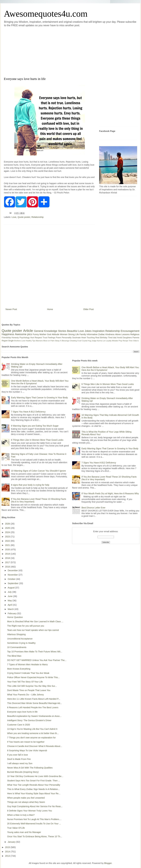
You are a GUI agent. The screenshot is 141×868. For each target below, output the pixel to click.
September (13, 583)
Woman (64, 334)
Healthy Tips (31, 341)
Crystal (85, 341)
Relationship (37, 217)
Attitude (56, 334)
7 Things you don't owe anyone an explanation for (31, 738)
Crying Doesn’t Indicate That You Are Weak (28, 673)
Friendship (6, 338)
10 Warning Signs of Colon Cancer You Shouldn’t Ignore (38, 471)
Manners (39, 341)
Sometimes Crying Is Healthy (21, 643)
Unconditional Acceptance (20, 639)
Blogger (108, 863)
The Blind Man (14, 656)
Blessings (65, 341)
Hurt (32, 338)
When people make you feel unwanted (26, 798)
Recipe (125, 341)
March (11, 609)
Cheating (73, 341)
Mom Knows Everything (19, 669)
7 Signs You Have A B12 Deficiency (28, 412)
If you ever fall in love (18, 755)
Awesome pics (23, 334)
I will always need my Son (20, 763)
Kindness (110, 334)
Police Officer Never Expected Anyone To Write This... (33, 677)
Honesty (15, 338)
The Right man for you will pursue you (26, 626)
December (13, 570)
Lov (104, 341)
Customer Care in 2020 (19, 725)
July (10, 592)
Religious (135, 334)
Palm (52, 341)
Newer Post (11, 309)
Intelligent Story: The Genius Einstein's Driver (29, 720)
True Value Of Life (16, 828)
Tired (110, 338)
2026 (8, 524)
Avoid (120, 338)
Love (14, 217)
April (10, 605)
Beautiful (72, 331)
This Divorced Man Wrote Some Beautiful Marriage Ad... (35, 703)
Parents (136, 338)
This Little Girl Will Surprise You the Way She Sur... (32, 686)
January (12, 842)
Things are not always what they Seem (26, 802)
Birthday (104, 338)
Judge (94, 341)
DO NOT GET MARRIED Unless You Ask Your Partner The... (37, 660)
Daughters (127, 338)
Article (28, 331)
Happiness (8, 334)
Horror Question (15, 617)
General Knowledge (46, 331)
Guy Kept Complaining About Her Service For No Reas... (35, 806)
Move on (47, 341)
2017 (8, 562)
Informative (92, 334)
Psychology (25, 338)
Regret (5, 341)
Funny (36, 334)
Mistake (115, 341)
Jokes (88, 331)
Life (77, 334)
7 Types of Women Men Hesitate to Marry (27, 664)
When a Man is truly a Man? (21, 815)
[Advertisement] (23, 52)
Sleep (57, 341)
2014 (8, 852)
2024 (8, 532)
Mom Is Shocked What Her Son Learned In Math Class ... (35, 621)
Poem (59, 338)
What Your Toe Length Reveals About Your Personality (34, 785)
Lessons (126, 334)
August (11, 588)
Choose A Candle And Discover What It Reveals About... (35, 746)
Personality (67, 338)
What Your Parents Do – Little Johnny (25, 695)
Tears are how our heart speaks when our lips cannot (33, 630)
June (10, 596)
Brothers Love (20, 341)
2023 (8, 537)
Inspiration (98, 331)
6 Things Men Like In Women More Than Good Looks (37, 440)
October (12, 579)
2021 (8, 545)
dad (115, 338)
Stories (62, 331)
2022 (8, 541)
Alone (118, 334)
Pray (120, 341)
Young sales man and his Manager (24, 832)
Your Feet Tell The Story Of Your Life (25, 682)
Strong (71, 334)
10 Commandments (17, 647)
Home (50, 309)
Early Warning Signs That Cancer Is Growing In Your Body (39, 398)
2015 (8, 847)
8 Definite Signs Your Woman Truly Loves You (30, 811)
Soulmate (76, 338)
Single (11, 341)
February (12, 613)
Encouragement (130, 331)
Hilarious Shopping (16, 634)
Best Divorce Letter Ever (93, 508)
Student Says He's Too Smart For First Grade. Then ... (34, 781)
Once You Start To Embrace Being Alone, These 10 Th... (35, 836)
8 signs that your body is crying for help (30, 485)
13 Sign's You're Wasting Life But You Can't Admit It (32, 729)
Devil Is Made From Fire (19, 759)
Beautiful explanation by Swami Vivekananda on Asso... (34, 716)
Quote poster (24, 217)
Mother (43, 334)
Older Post (88, 309)
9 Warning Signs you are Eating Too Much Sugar (35, 426)
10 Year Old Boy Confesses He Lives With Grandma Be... (35, 776)
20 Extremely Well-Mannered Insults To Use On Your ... (34, 824)
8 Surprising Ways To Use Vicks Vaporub (27, 750)
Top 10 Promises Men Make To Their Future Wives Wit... (35, 652)
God (49, 334)
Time (131, 341)
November (13, 575)
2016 (8, 567)
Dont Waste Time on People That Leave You (29, 690)
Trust (45, 338)
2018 (8, 558)
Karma (100, 341)
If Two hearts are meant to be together (26, 742)
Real (97, 338)
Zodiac (101, 334)
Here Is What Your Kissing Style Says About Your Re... (34, 793)
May (10, 601)
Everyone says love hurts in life (22, 712)
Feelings (52, 338)
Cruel (79, 341)
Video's (136, 341)
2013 (8, 856)
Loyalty (109, 341)
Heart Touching (88, 338)
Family (83, 334)
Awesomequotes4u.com (46, 14)
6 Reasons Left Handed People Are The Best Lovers (33, 707)
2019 (8, 554)
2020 (8, 549)
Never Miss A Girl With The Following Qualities (30, 768)
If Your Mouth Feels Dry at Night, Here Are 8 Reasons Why (110, 493)
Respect (38, 338)
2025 (8, 528)
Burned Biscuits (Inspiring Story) (23, 772)
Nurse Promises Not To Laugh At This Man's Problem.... (34, 819)
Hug (90, 341)
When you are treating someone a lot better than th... (33, 733)
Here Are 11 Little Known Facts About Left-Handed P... (34, 699)
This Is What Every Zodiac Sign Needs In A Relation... (33, 789)
